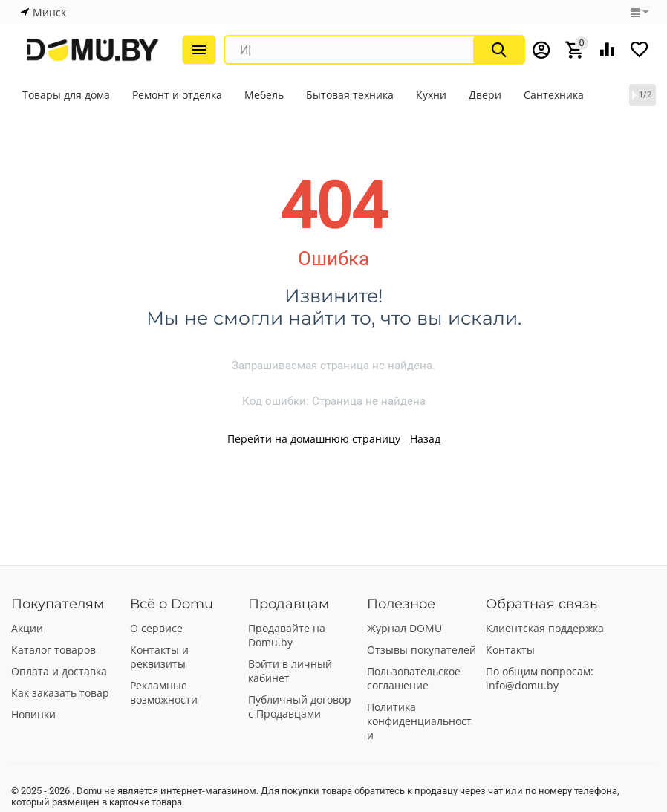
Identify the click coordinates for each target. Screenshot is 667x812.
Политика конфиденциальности (419, 721)
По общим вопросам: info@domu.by (540, 678)
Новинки (33, 714)
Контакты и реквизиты (159, 657)
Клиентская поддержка (545, 628)
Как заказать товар (60, 693)
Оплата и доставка (59, 671)
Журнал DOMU (404, 628)
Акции (27, 628)
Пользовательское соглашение (414, 678)
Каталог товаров (53, 650)
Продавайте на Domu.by (287, 635)
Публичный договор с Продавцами (300, 707)
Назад (425, 439)
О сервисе (156, 628)
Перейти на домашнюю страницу (314, 439)
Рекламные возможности (164, 692)
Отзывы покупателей (422, 650)
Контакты (510, 650)
